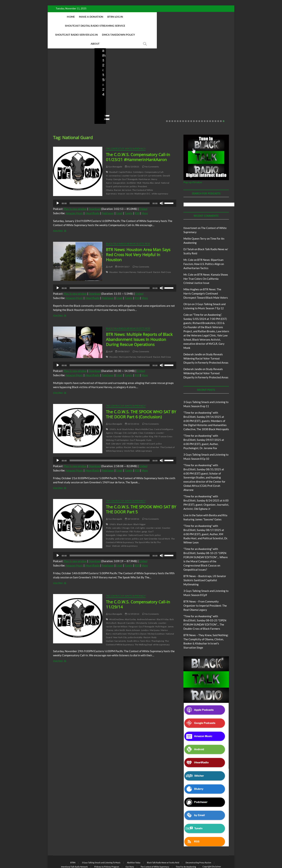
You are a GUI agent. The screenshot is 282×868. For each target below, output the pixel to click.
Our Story (130, 849)
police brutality (135, 619)
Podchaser (108, 195)
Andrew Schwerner (146, 601)
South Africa (133, 623)
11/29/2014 (132, 596)
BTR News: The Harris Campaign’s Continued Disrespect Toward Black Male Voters (206, 276)
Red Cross (166, 254)
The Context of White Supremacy (126, 131)
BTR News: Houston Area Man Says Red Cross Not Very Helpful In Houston (138, 237)
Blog (54, 63)
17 (210, 103)
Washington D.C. (143, 176)
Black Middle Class (144, 411)
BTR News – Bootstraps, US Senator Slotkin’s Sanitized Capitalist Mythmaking (117, 79)
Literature (116, 426)
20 (218, 103)
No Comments (60, 96)
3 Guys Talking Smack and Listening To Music (101, 845)
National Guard (145, 254)
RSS (137, 195)
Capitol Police (125, 154)
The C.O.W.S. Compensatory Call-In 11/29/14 (138, 586)
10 (191, 103)
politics (133, 169)
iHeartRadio (92, 195)
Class (141, 415)
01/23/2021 (132, 149)
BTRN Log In (122, 17)
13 (199, 103)
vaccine (130, 176)
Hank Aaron (144, 161)
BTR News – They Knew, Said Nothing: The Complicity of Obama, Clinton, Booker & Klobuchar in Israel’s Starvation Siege (211, 74)
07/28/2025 (209, 91)
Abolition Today (134, 845)
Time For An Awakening (186, 849)
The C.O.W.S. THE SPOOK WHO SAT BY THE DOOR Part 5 (141, 491)
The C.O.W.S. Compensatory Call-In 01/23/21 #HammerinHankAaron (138, 139)
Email (119, 195)
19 (215, 103)
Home (78, 17)
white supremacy (160, 176)
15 (205, 103)
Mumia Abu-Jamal (151, 165)
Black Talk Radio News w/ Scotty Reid (128, 226)
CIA (125, 415)
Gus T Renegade (130, 161)
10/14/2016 (132, 501)
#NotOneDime (117, 601)
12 (197, 103)
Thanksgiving (158, 623)
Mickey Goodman (156, 616)
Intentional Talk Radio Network (74, 849)
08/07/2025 (162, 91)
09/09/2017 (122, 249)
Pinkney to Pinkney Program (107, 849)
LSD (124, 426)
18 (213, 103)
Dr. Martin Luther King (142, 419)
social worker (153, 429)
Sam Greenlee (139, 429)
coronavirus (115, 158)
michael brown (120, 616)
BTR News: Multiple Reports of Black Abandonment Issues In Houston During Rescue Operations (139, 321)
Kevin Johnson (133, 612)
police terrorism (121, 169)
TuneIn (129, 195)
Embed (143, 191)
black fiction (128, 411)
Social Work (164, 521)
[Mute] (162, 185)
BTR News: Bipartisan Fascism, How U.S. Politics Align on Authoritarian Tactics (204, 246)
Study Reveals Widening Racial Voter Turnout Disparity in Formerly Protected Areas (206, 341)
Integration (122, 517)
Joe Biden (131, 165)
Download (95, 191)
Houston (114, 254)
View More (59, 101)
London (145, 612)
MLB (139, 165)
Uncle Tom (129, 433)
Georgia (117, 161)
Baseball (113, 154)
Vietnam (116, 528)
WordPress (126, 856)
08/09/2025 (116, 91)
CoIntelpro (138, 154)
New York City (120, 619)
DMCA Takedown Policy (151, 26)
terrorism (127, 172)
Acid (119, 411)
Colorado (153, 605)
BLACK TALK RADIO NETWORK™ (72, 856)
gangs (145, 514)
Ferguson (133, 609)
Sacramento (120, 623)
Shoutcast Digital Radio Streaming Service (164, 17)
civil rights (132, 415)
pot (141, 521)
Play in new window (75, 191)
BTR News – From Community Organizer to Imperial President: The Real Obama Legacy (163, 76)
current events (155, 158)
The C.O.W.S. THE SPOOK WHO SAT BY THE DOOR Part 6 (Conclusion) (141, 396)
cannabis (116, 510)
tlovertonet (190, 210)
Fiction (137, 514)
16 (207, 103)
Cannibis (131, 605)
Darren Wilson (120, 609)
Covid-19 (142, 158)
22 (224, 103)
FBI (156, 419)
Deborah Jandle (193, 336)
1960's (113, 411)
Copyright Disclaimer (212, 849)
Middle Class (133, 426)
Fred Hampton (122, 422)
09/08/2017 (122, 334)
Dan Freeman (122, 514)
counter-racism (129, 158)
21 (221, 103)
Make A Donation (98, 17)
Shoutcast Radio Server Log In (109, 26)
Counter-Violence (122, 419)
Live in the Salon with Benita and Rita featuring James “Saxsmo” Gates (69, 79)
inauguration (119, 165)
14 (202, 103)
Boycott (121, 605)
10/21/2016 (132, 406)
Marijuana (155, 612)
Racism (118, 172)
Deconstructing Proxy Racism (198, 845)
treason (121, 176)
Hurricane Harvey (128, 254)
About (176, 26)
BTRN (73, 845)
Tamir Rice (145, 623)
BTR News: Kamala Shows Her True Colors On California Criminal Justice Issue (206, 261)
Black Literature (125, 506)
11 (194, 103)
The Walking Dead (143, 627)
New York (149, 517)
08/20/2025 (74, 91)
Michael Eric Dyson (137, 616)
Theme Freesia (112, 856)
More (145, 195)
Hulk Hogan (161, 609)
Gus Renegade (114, 149)
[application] (115, 185)
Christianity (141, 605)
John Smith (120, 612)
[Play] (58, 185)
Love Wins (58, 91)
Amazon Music (74, 195)
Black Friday (163, 601)
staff (102, 91)
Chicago (118, 415)
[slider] (110, 185)
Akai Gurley (130, 601)
